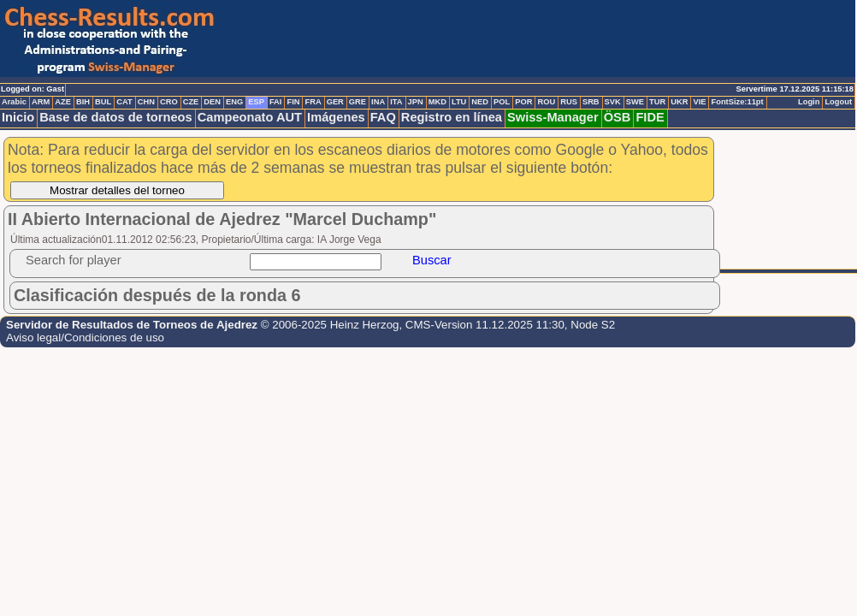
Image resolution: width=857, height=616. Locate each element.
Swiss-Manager (553, 117)
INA (378, 102)
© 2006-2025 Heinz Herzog (330, 325)
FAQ (383, 117)
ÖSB (618, 117)
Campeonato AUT (250, 117)
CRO (169, 102)
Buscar (432, 260)
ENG (234, 102)
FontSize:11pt (737, 102)
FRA (313, 102)
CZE (191, 102)
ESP (256, 102)
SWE (635, 102)
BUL (103, 102)
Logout (838, 102)
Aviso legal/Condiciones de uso (85, 338)
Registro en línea (452, 117)
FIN (293, 102)
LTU (459, 102)
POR (523, 102)
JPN (416, 102)
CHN (146, 102)
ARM (41, 102)
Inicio (18, 117)
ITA (396, 102)
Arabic (14, 102)
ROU (546, 102)
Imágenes (336, 117)
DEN (212, 102)
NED (480, 102)
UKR (679, 102)
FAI (276, 102)
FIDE (650, 117)
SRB (591, 102)
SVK (613, 102)
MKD (437, 102)
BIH (83, 102)
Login (809, 102)
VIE (699, 102)
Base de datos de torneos (115, 117)
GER (335, 102)
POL (502, 102)
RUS (569, 102)
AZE (63, 102)
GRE (358, 102)
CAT (124, 102)
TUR (657, 102)
